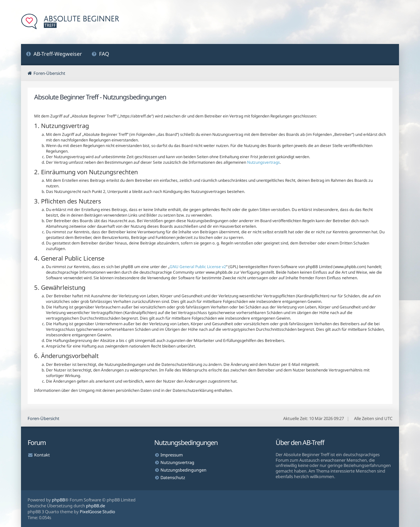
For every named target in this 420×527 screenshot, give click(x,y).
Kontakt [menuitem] (42, 455)
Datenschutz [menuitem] (173, 477)
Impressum (172, 455)
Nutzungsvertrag (177, 462)
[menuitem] (54, 55)
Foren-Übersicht (43, 418)
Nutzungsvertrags (263, 162)
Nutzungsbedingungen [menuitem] (183, 470)
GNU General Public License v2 (198, 267)
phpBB (58, 500)
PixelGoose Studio (97, 512)
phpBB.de (95, 506)
